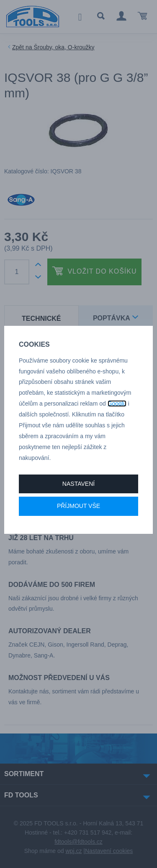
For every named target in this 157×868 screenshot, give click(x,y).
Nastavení (78, 484)
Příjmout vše (78, 506)
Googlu (117, 404)
